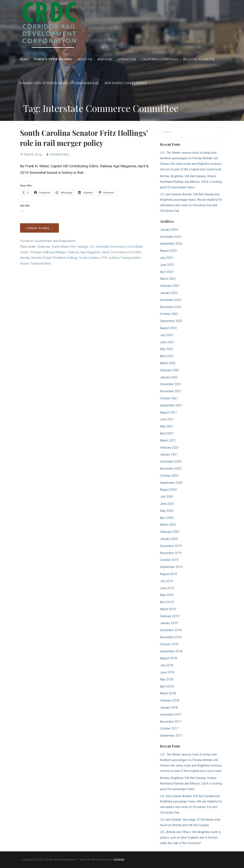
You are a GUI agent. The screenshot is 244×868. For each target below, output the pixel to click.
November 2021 (171, 391)
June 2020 (167, 504)
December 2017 (171, 715)
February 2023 (170, 286)
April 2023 (167, 272)
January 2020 (169, 539)
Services (105, 59)
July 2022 (167, 335)
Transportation (41, 263)
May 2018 (167, 679)
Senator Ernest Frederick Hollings (55, 258)
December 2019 (171, 546)
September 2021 (171, 405)
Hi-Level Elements (199, 59)
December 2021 (171, 384)
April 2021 (167, 433)
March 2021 (168, 440)
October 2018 (169, 644)
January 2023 (169, 293)
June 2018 (167, 672)
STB (104, 258)
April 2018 (167, 686)
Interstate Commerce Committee (119, 247)
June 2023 (167, 265)
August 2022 (168, 328)
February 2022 (170, 370)
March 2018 (168, 693)
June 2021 (167, 419)
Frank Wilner (60, 247)
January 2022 (169, 377)
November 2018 (171, 637)
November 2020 (171, 469)
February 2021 (170, 448)
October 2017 (169, 728)
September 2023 (171, 244)
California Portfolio (160, 59)
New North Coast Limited (126, 83)
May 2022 (167, 349)
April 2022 (167, 356)
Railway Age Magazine (84, 252)
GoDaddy (119, 860)
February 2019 (170, 616)
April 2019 (167, 602)
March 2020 (168, 525)
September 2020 (171, 483)
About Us (85, 59)
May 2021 (167, 426)
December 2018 (171, 630)
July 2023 (167, 258)
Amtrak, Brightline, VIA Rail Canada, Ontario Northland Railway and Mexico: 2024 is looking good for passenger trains (191, 182)
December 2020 (171, 462)
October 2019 (169, 560)
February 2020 (170, 532)
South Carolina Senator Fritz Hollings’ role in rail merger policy (84, 138)
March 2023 (168, 279)
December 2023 (171, 237)
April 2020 (167, 518)
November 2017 (171, 722)
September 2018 (171, 651)
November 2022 (171, 307)
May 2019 (167, 595)
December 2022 (171, 300)
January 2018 (169, 707)
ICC (92, 247)
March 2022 (168, 363)
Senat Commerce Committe (121, 252)
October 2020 (169, 476)
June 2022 (167, 342)
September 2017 (171, 736)
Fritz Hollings (79, 247)
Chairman (44, 247)
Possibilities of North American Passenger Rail (59, 83)
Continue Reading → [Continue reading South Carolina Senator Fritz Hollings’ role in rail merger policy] (39, 228)
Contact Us (127, 59)
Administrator (60, 154)
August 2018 (168, 658)
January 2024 (169, 230)
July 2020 (167, 497)
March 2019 (168, 609)
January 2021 (169, 454)
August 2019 (168, 574)
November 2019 (171, 553)
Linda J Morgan (31, 252)
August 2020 (168, 490)
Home (24, 59)
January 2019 (169, 623)
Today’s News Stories (53, 59)
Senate (25, 258)
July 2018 (167, 665)
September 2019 (171, 567)
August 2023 (168, 251)
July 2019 (167, 581)
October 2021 (169, 398)
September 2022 (171, 321)
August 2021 (168, 412)
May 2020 (167, 511)
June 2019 (167, 588)
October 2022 (169, 314)
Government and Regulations (55, 241)
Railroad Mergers (55, 252)
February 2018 (170, 700)
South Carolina (89, 258)
